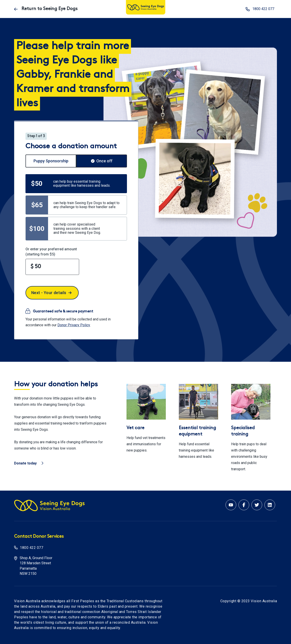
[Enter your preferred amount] (52, 267)
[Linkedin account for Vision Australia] (270, 505)
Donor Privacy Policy (74, 325)
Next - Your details (51, 293)
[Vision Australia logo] (146, 8)
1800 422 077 (32, 548)
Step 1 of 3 (36, 136)
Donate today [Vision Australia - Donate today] (29, 463)
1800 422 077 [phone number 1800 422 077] (260, 9)
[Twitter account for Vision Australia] (257, 505)
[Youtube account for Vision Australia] (231, 505)
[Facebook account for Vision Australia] (244, 505)
